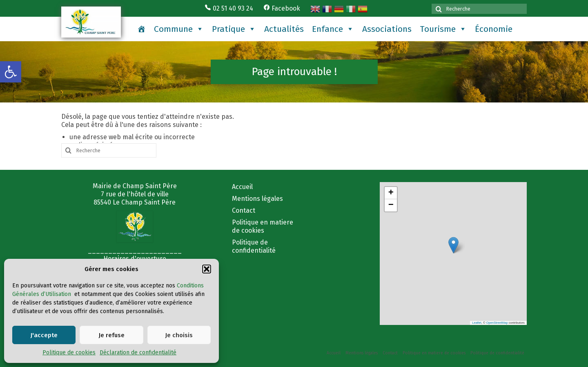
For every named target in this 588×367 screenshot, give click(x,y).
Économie (494, 29)
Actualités (284, 29)
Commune (179, 29)
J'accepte (44, 335)
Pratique (234, 29)
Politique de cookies (69, 353)
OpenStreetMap (497, 323)
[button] (11, 72)
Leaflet (477, 323)
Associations (387, 29)
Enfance (333, 29)
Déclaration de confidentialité (138, 353)
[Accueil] (141, 29)
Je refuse (111, 335)
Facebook (282, 8)
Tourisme (443, 29)
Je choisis (179, 335)
